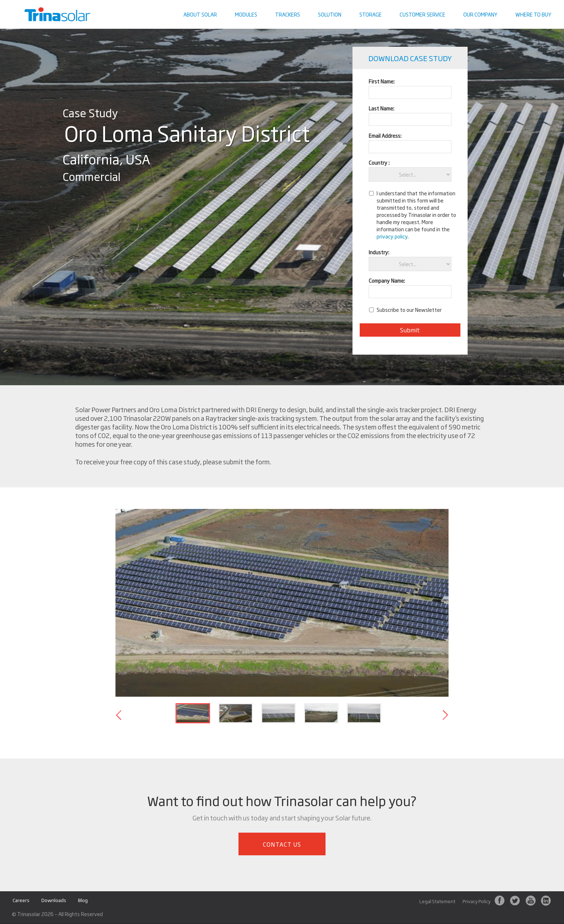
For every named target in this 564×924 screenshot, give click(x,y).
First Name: (382, 81)
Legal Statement (437, 902)
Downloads (54, 900)
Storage (370, 14)
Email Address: (385, 135)
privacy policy (392, 236)
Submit (410, 330)
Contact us (541, 5)
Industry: (379, 252)
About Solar (200, 14)
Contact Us (282, 844)
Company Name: (387, 280)
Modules (246, 14)
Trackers (288, 14)
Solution (330, 14)
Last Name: (381, 108)
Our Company (480, 14)
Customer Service (422, 14)
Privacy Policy (477, 902)
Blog (83, 900)
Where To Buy (533, 14)
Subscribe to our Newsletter (409, 310)
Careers (21, 900)
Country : (379, 162)
